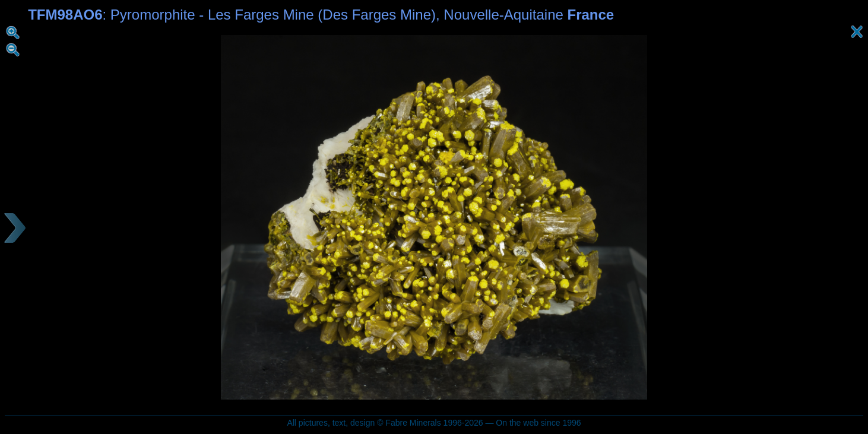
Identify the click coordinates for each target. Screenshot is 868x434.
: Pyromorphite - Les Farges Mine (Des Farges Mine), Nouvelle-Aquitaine (321, 15)
